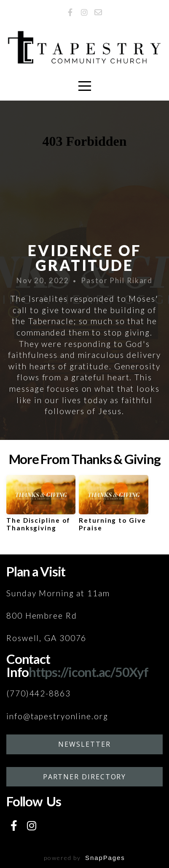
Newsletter (84, 744)
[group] (41, 506)
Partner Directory (85, 777)
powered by (84, 858)
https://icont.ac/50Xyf (89, 672)
